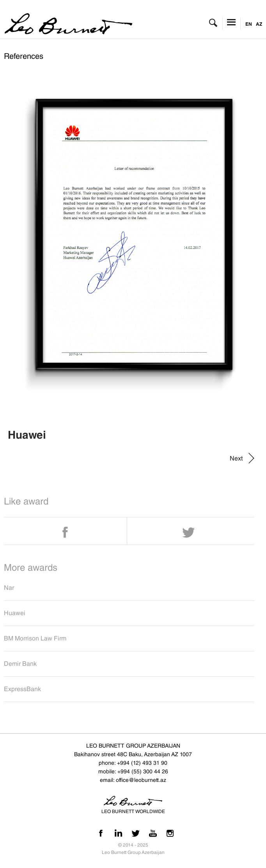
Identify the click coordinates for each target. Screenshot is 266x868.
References (24, 56)
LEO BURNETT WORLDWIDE (133, 812)
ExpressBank (22, 689)
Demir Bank (20, 664)
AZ (259, 24)
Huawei (15, 613)
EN (249, 24)
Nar (9, 588)
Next (236, 458)
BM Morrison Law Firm (35, 638)
